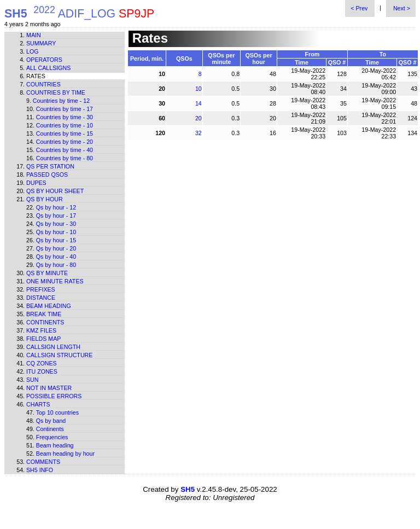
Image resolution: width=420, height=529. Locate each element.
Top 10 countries (57, 412)
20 (199, 118)
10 (199, 89)
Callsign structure (59, 355)
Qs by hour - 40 (56, 257)
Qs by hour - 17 (56, 216)
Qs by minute (47, 273)
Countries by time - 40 (65, 150)
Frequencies (52, 437)
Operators (44, 60)
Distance (41, 298)
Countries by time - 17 (65, 109)
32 (199, 133)
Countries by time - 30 (65, 117)
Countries (43, 84)
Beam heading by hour (65, 454)
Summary (41, 43)
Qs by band (51, 421)
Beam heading (49, 306)
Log (33, 51)
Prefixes (41, 289)
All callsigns (48, 68)
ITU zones (42, 371)
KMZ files (41, 330)
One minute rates (55, 281)
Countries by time (56, 92)
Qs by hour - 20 (56, 248)
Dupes (36, 183)
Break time (44, 314)
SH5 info (40, 470)
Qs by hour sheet (55, 191)
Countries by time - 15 (65, 133)
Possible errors (54, 396)
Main (34, 35)
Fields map (43, 339)
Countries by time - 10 (65, 125)
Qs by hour (45, 199)
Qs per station (50, 166)
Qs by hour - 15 (56, 240)
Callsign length (53, 347)
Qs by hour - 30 (56, 224)
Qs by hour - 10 (56, 232)
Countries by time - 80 (65, 158)
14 (199, 103)
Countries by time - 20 (65, 142)
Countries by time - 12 (61, 101)
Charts (38, 404)
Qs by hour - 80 (56, 265)
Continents (45, 322)
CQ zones (42, 363)
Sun (33, 380)
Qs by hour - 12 (56, 207)
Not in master (49, 388)
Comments (43, 462)
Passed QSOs (47, 175)
